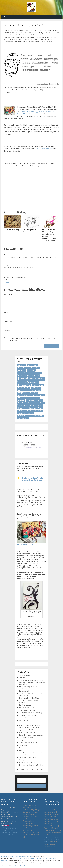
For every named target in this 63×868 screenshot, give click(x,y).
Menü (4, 17)
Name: (6, 312)
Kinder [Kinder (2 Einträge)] (21, 390)
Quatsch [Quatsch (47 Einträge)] (39, 400)
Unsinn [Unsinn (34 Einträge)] (21, 411)
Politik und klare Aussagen (28, 715)
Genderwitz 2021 (25, 705)
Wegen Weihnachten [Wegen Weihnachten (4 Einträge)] (26, 413)
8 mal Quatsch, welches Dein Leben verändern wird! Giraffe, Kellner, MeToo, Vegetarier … (32, 682)
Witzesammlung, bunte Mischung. (31, 713)
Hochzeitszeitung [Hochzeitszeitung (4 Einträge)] (24, 385)
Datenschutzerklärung (36, 858)
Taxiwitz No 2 (24, 750)
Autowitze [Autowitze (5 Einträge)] (22, 365)
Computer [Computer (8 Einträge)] (31, 370)
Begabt (22, 740)
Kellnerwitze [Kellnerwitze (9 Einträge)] (36, 388)
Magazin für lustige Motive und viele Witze (16, 856)
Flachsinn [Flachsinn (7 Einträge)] (35, 376)
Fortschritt (23, 678)
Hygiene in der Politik (26, 730)
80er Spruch (23, 760)
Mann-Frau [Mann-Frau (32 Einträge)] (22, 398)
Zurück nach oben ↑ (19, 865)
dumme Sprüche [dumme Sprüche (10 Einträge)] (24, 373)
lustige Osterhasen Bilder (44, 149)
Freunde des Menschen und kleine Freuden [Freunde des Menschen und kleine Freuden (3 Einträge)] (30, 379)
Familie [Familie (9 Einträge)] (28, 376)
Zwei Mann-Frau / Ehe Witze (29, 698)
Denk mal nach (24, 691)
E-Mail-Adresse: (9, 321)
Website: (7, 330)
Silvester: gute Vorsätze (27, 763)
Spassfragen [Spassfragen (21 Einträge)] (23, 408)
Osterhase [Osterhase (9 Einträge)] (30, 400)
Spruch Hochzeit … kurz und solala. (31, 735)
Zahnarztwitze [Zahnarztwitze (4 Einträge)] (23, 418)
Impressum (23, 858)
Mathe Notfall (24, 720)
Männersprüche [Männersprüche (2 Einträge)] (33, 398)
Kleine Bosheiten (25, 675)
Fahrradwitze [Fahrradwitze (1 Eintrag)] (37, 373)
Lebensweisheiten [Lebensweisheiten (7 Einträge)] (25, 395)
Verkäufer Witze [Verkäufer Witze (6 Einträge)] (31, 411)
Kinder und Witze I (25, 723)
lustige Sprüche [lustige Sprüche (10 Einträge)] (38, 395)
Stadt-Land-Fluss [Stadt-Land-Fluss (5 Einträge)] (35, 408)
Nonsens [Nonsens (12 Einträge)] (21, 400)
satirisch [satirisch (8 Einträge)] (41, 403)
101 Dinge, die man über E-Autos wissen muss (52, 839)
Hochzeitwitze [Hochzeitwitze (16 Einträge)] (38, 385)
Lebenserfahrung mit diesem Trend (31, 770)
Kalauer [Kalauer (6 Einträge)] (27, 388)
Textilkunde (23, 748)
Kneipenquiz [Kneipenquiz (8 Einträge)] (23, 393)
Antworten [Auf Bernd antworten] (6, 260)
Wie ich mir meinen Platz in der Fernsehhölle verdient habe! (30, 479)
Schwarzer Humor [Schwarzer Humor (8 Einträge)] (25, 406)
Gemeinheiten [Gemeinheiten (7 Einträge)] (33, 383)
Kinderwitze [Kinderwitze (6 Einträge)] (29, 390)
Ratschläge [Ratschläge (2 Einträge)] (22, 403)
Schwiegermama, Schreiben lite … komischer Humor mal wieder (30, 726)
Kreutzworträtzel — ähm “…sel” (29, 710)
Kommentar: (8, 294)
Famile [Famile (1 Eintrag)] (21, 376)
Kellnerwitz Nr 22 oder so (28, 757)
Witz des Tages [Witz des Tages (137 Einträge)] (38, 416)
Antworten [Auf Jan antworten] (6, 270)
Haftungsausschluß (52, 858)
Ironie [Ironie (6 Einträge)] (20, 388)
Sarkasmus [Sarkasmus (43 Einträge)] (32, 403)
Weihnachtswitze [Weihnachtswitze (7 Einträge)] (24, 416)
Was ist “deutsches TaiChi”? (28, 743)
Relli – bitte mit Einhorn (27, 738)
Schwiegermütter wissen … (28, 733)
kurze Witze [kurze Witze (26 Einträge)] (33, 393)
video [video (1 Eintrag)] (40, 411)
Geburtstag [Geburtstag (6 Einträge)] (22, 383)
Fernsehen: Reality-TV (27, 708)
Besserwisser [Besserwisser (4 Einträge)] (32, 365)
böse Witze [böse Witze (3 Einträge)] (35, 368)
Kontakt (4, 861)
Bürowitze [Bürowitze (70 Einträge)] (22, 370)
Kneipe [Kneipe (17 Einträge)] (38, 390)
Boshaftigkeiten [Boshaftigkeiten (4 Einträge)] (24, 368)
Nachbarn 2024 (24, 745)
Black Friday (23, 718)
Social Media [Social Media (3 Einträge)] (37, 406)
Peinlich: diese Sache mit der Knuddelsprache (29, 702)
